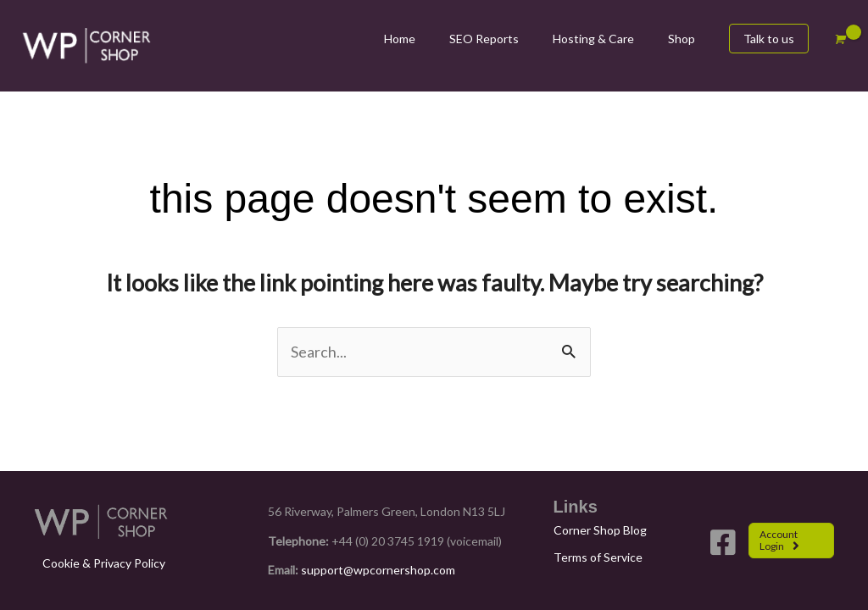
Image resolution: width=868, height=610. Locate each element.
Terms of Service (598, 557)
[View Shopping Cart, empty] (838, 39)
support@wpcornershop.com (378, 570)
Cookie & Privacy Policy (104, 563)
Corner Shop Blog (600, 530)
